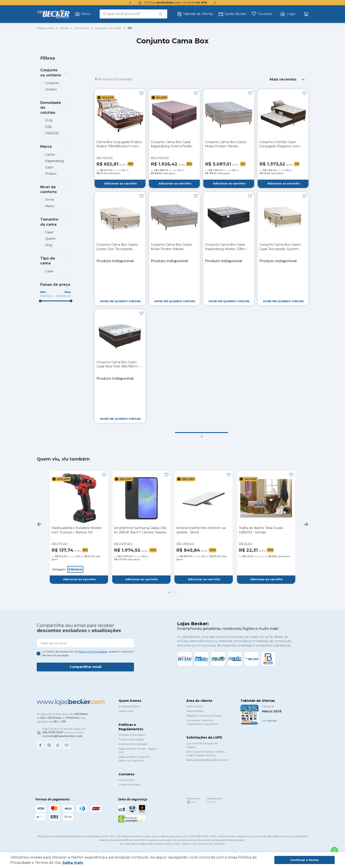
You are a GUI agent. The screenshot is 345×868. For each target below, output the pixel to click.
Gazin (49, 167)
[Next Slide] (306, 524)
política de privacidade (92, 651)
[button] (288, 14)
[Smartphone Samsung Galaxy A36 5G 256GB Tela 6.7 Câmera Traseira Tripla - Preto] (141, 527)
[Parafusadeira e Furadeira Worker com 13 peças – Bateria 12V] (79, 527)
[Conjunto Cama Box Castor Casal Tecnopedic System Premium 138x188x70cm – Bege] (283, 249)
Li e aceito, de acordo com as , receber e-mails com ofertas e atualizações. (88, 653)
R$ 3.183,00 (63, 296)
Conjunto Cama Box (108, 28)
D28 (48, 127)
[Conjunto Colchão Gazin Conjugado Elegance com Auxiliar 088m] (283, 138)
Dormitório (82, 28)
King (49, 245)
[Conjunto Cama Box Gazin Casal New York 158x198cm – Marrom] (120, 366)
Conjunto (52, 83)
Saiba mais (73, 863)
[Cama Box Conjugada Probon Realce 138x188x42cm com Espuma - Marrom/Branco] (120, 138)
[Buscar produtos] (161, 14)
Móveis (64, 28)
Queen (50, 239)
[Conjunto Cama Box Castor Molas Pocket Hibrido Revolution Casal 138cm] (174, 249)
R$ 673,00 (47, 296)
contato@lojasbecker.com (62, 736)
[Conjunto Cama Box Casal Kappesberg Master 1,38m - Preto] (229, 249)
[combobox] (133, 14)
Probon (51, 174)
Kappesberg (54, 161)
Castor (50, 155)
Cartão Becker (232, 14)
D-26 (49, 120)
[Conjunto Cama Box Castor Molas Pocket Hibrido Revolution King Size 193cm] (229, 138)
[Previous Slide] (39, 524)
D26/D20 (52, 133)
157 (130, 28)
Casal (49, 232)
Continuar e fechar (305, 860)
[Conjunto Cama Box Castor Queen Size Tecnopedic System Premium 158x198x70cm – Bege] (120, 249)
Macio (50, 206)
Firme (50, 200)
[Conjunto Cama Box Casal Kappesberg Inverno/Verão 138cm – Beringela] (174, 138)
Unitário (51, 89)
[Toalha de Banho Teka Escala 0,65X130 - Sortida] (266, 527)
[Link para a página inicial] (45, 28)
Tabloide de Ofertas (195, 14)
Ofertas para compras (172, 3)
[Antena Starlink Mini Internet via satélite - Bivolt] (204, 527)
